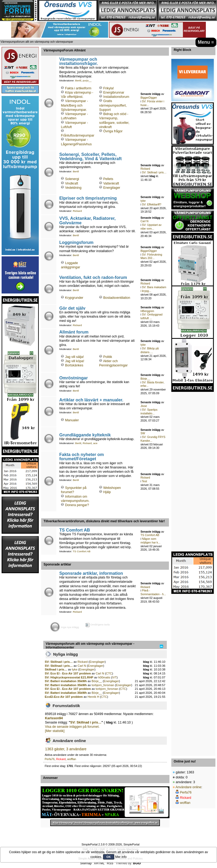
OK (109, 857)
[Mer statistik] (55, 731)
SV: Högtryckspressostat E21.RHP (69, 677)
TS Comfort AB (75, 530)
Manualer (72, 420)
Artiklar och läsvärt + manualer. (91, 400)
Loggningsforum (76, 242)
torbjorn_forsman (103, 685)
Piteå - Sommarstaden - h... (153, 592)
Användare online (188, 787)
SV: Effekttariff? (152, 204)
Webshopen (112, 488)
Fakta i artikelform (78, 88)
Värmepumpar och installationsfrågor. (78, 61)
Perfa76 (50, 759)
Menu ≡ (206, 42)
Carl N (144, 221)
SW (143, 433)
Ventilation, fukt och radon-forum (93, 277)
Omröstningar (73, 378)
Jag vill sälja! (75, 357)
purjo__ (87, 80)
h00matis (104, 677)
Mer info (121, 857)
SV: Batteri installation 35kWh (66, 681)
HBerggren (147, 311)
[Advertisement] (20, 653)
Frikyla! (109, 88)
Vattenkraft (111, 183)
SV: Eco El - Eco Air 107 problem (68, 673)
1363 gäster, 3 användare (66, 749)
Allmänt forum (74, 332)
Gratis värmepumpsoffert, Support (113, 105)
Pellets (108, 179)
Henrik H (93, 697)
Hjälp (107, 492)
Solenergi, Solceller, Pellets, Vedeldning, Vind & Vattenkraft (90, 156)
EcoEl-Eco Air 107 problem (64, 697)
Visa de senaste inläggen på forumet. (72, 727)
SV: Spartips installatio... (149, 411)
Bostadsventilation (117, 298)
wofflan (72, 759)
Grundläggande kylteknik (85, 435)
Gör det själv (72, 308)
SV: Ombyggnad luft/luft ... (152, 316)
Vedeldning (73, 188)
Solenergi (72, 179)
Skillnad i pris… (56, 669)
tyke (143, 201)
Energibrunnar (114, 93)
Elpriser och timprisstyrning (88, 198)
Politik (108, 357)
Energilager (112, 188)
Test (144, 481)
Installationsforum (116, 97)
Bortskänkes (74, 365)
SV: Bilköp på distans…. (150, 350)
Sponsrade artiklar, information (91, 573)
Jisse (144, 406)
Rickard (145, 169)
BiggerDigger (149, 98)
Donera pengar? (77, 505)
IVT (114, 677)
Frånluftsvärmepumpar (77, 135)
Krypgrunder (74, 298)
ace (95, 443)
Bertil (78, 80)
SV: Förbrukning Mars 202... (151, 256)
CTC (109, 673)
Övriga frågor (113, 131)
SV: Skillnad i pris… (154, 172)
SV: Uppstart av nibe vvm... (151, 227)
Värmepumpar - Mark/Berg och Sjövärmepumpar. (74, 105)
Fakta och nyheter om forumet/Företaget (82, 457)
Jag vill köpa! (75, 361)
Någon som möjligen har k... (150, 541)
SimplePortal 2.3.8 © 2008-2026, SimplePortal (110, 844)
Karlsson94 (54, 718)
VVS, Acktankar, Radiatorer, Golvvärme (87, 220)
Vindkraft (72, 183)
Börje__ (145, 379)
